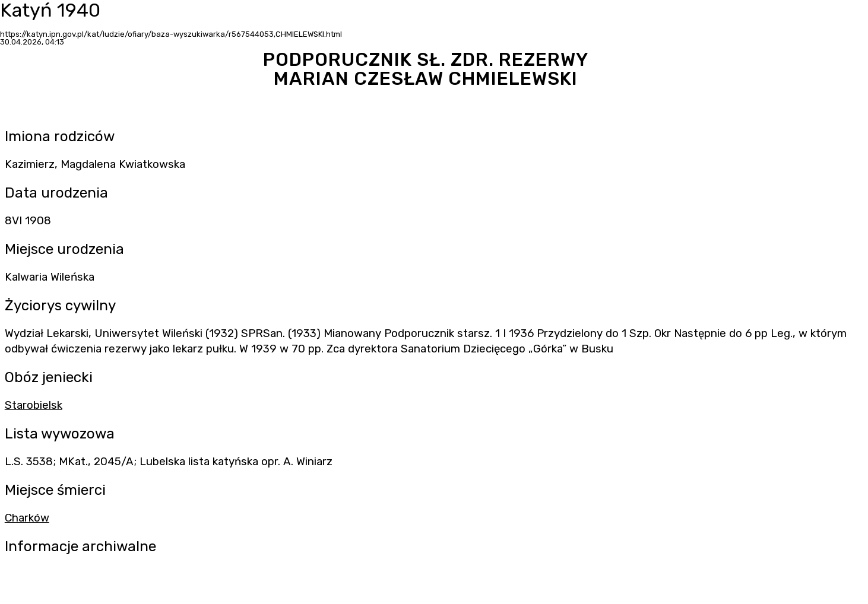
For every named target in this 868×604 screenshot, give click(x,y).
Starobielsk (34, 405)
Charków (27, 518)
